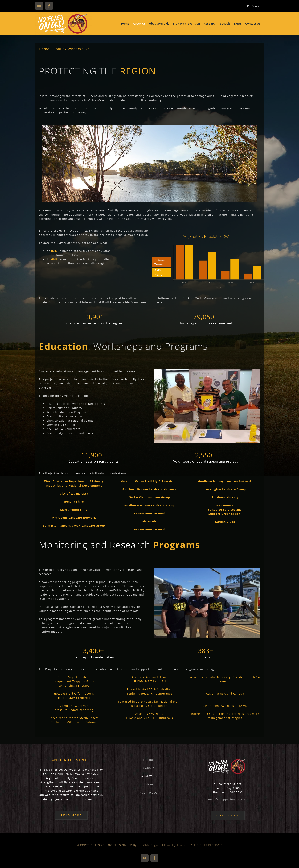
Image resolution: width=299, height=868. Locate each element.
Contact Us (150, 793)
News (150, 784)
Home (150, 760)
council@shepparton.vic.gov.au (228, 799)
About (150, 768)
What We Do (150, 776)
